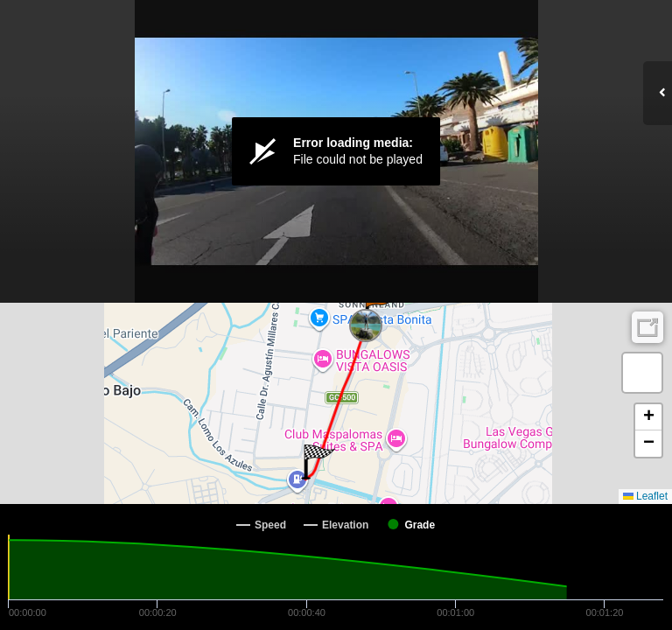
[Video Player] (336, 151)
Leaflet (645, 496)
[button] (379, 309)
